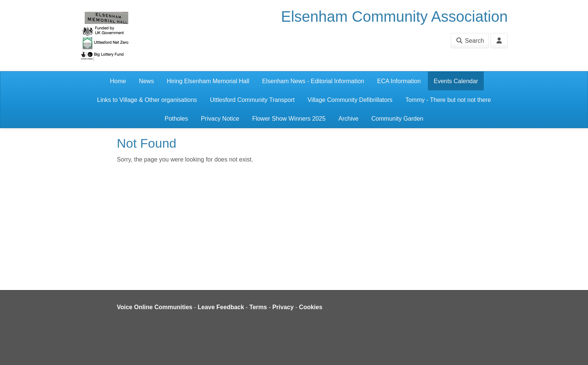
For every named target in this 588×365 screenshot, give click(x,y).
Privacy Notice (220, 119)
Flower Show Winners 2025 (289, 119)
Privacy (283, 307)
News (146, 81)
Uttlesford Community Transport (252, 100)
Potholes (176, 119)
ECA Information (399, 81)
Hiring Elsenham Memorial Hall (208, 81)
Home (118, 81)
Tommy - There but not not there (448, 100)
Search (470, 41)
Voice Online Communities (155, 307)
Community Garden (397, 119)
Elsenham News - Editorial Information (313, 81)
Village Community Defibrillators (350, 100)
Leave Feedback (221, 307)
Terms (258, 307)
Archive (348, 119)
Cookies (310, 307)
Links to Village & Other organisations (147, 100)
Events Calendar (456, 81)
